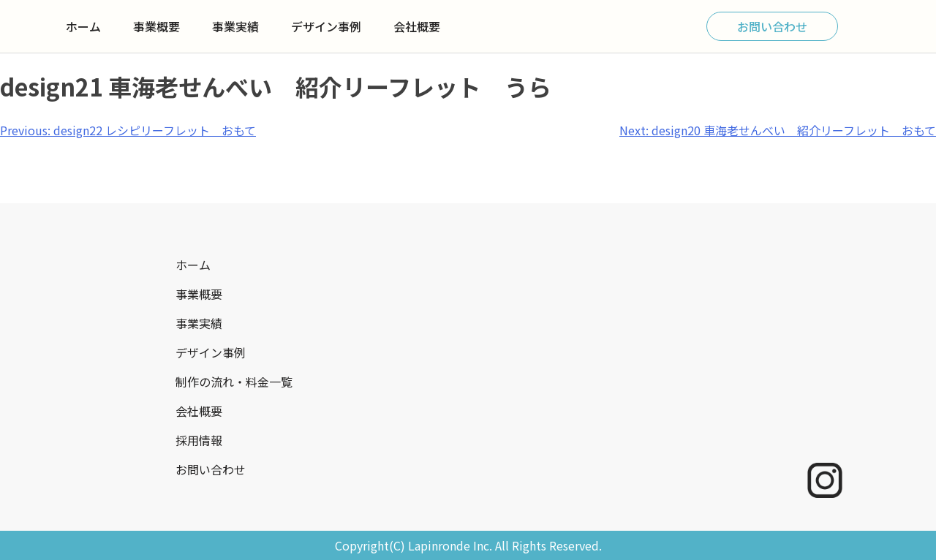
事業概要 (156, 26)
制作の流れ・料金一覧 (234, 382)
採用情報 (199, 440)
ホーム (83, 26)
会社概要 (417, 26)
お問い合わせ (772, 26)
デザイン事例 (326, 26)
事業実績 (235, 26)
